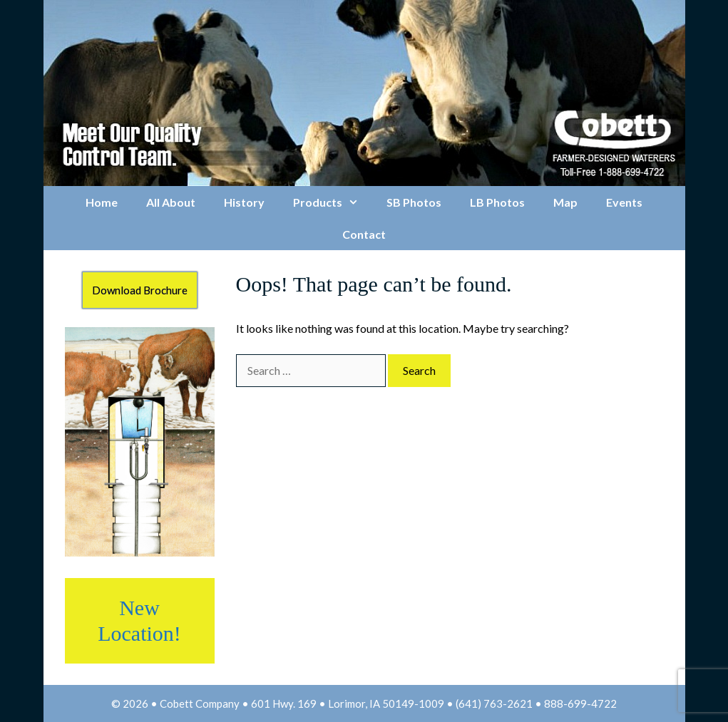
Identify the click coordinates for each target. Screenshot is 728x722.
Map (565, 202)
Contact (364, 234)
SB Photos (414, 202)
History (244, 202)
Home (102, 202)
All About (171, 202)
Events (624, 202)
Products (333, 202)
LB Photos (497, 202)
